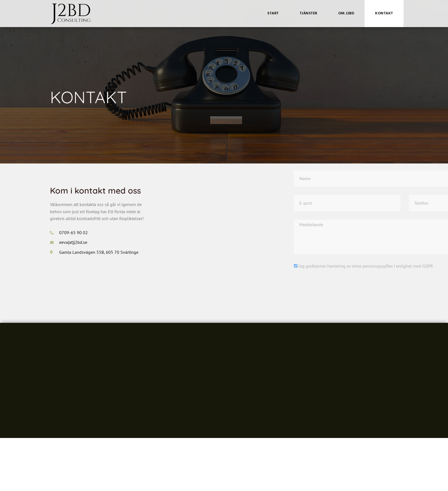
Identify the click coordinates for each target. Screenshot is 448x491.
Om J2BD (346, 13)
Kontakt (384, 13)
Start (273, 13)
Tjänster (309, 13)
